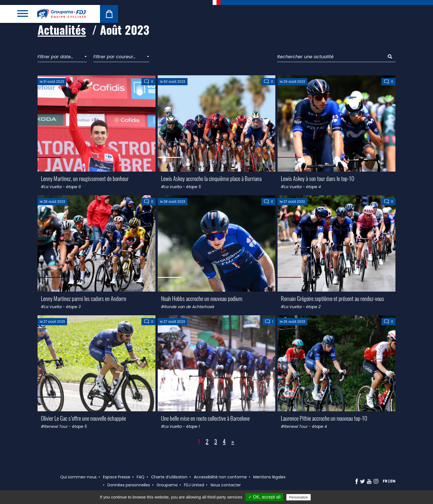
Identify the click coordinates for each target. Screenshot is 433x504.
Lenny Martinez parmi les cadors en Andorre (84, 298)
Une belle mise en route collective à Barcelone (205, 418)
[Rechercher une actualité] (331, 57)
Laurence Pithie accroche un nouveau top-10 (324, 418)
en (393, 481)
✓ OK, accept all (264, 497)
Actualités (62, 30)
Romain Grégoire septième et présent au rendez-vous (332, 298)
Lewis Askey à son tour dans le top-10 (318, 178)
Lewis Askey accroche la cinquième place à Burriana (211, 178)
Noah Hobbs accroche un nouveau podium (202, 298)
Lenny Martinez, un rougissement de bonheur (85, 178)
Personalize (299, 497)
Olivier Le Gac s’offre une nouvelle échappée (83, 418)
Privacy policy (325, 497)
